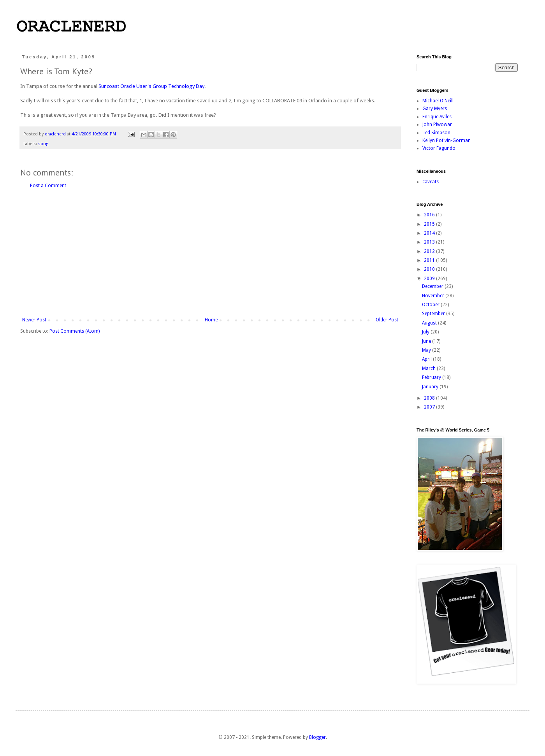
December (433, 286)
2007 (430, 407)
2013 (430, 242)
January (431, 387)
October (431, 305)
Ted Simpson (436, 133)
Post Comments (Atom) (75, 331)
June (427, 341)
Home (211, 320)
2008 (430, 398)
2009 (430, 279)
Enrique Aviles (437, 117)
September (434, 314)
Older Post (387, 320)
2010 (430, 269)
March (429, 368)
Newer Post (34, 320)
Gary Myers (435, 109)
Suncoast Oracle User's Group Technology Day (151, 86)
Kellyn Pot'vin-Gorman (447, 140)
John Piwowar (437, 125)
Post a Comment (48, 186)
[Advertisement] (210, 253)
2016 (430, 215)
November (434, 296)
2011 (430, 260)
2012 (430, 251)
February (432, 377)
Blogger (317, 737)
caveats (431, 182)
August (430, 323)
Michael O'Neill (438, 101)
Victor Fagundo (439, 148)
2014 (430, 233)
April (427, 359)
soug (43, 144)
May (427, 350)
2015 (430, 224)
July (426, 332)
